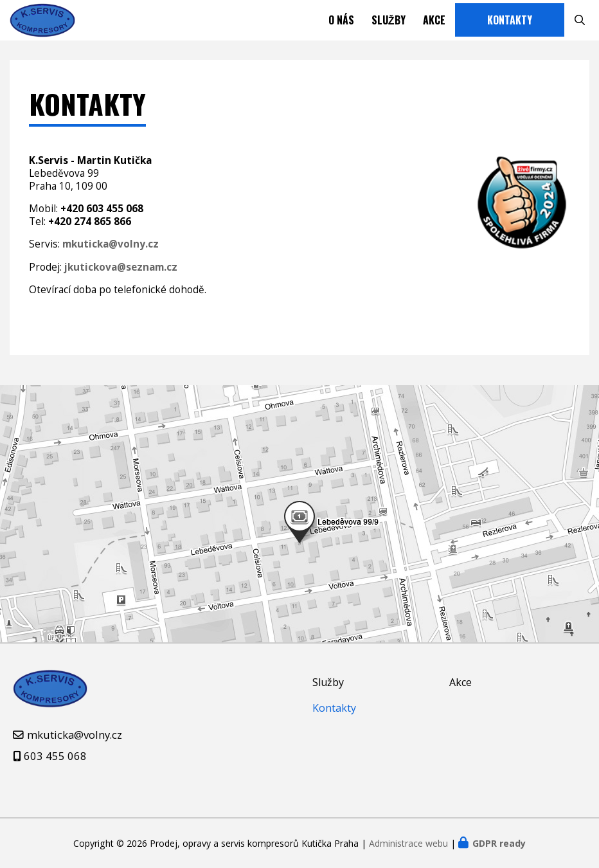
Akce (434, 26)
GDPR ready (499, 843)
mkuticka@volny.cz (75, 735)
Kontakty (510, 26)
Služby (389, 26)
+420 (102, 220)
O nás (341, 26)
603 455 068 (55, 756)
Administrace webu (408, 843)
